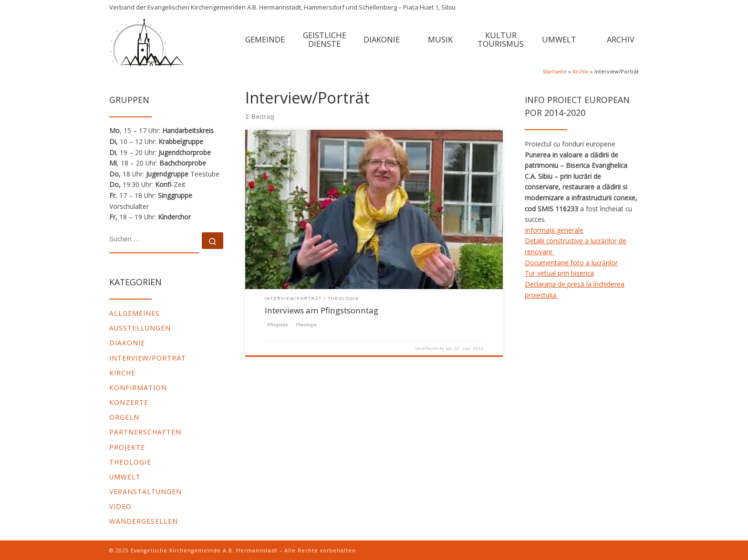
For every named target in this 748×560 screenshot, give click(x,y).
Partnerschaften (145, 432)
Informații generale (554, 230)
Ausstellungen (140, 328)
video (120, 506)
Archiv (581, 71)
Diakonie (127, 343)
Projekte (127, 447)
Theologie (130, 462)
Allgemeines (135, 313)
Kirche (122, 373)
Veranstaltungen (145, 492)
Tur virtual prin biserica (559, 273)
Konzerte (129, 402)
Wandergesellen (144, 521)
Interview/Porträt (148, 358)
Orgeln (124, 417)
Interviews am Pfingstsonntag (322, 310)
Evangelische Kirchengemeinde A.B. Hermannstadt (204, 550)
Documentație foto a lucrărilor (571, 263)
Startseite (555, 71)
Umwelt (125, 477)
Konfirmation (138, 388)
